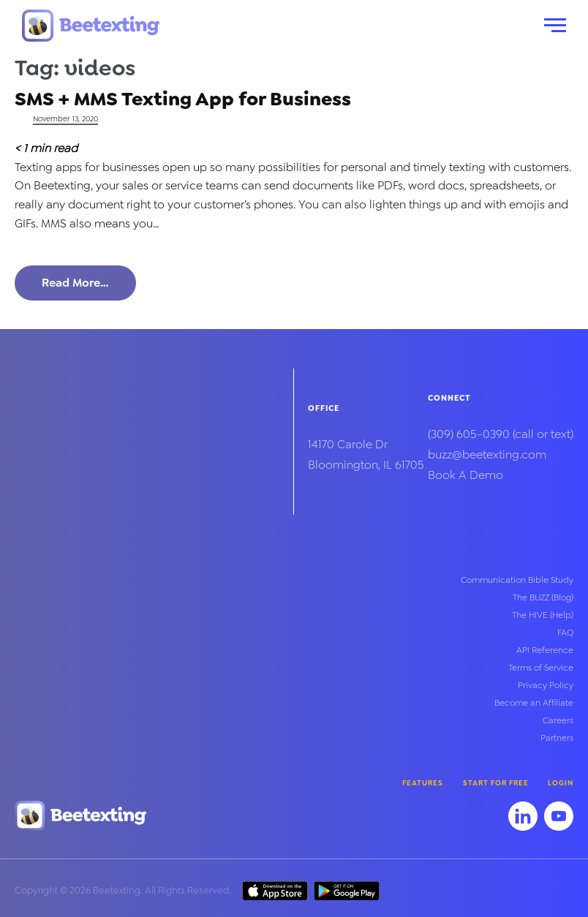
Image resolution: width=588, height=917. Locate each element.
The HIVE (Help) (543, 615)
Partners (557, 738)
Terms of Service (541, 668)
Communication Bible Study (517, 580)
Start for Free (496, 783)
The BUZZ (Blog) (543, 597)
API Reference (545, 650)
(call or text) (501, 434)
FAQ (565, 633)
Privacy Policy (546, 685)
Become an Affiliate (534, 703)
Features (423, 783)
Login (561, 783)
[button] (555, 26)
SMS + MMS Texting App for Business (183, 98)
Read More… (75, 283)
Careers (558, 720)
